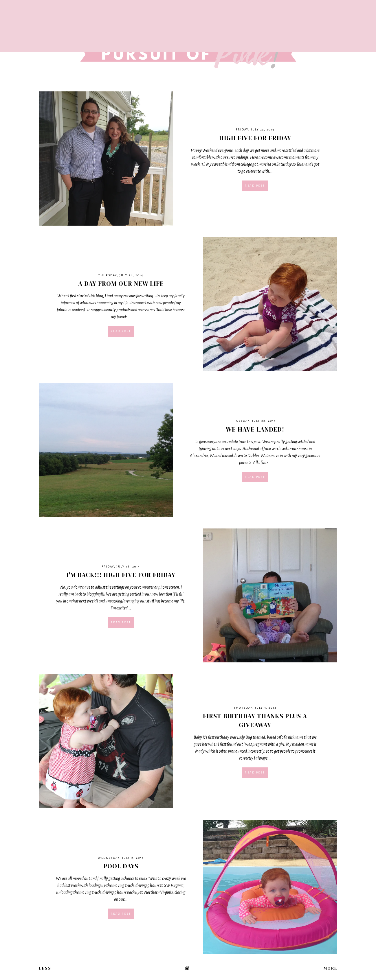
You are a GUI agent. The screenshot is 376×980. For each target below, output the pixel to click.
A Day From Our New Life (121, 283)
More (330, 968)
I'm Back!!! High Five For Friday (121, 575)
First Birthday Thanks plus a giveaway (255, 720)
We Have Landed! (255, 429)
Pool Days (121, 866)
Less (45, 968)
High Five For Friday (255, 138)
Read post (255, 186)
